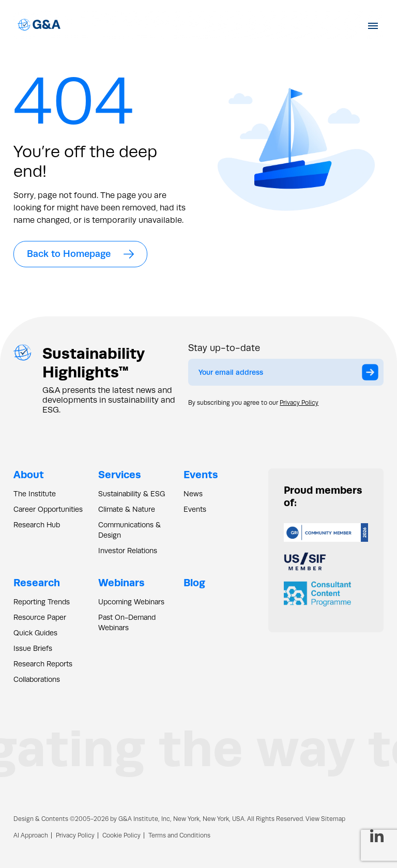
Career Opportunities (48, 509)
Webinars (121, 582)
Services (120, 474)
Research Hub (37, 525)
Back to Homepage (80, 254)
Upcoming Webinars (131, 602)
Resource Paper (40, 617)
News (193, 494)
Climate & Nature (127, 509)
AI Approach (31, 835)
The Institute (35, 494)
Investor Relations (128, 551)
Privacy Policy (299, 403)
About (29, 474)
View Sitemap (325, 819)
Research (37, 582)
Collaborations (37, 679)
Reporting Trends (42, 602)
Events (201, 474)
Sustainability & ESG (132, 494)
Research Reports (43, 664)
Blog (194, 582)
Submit (373, 375)
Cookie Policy (121, 835)
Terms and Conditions (179, 835)
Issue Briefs (33, 648)
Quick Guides (35, 633)
